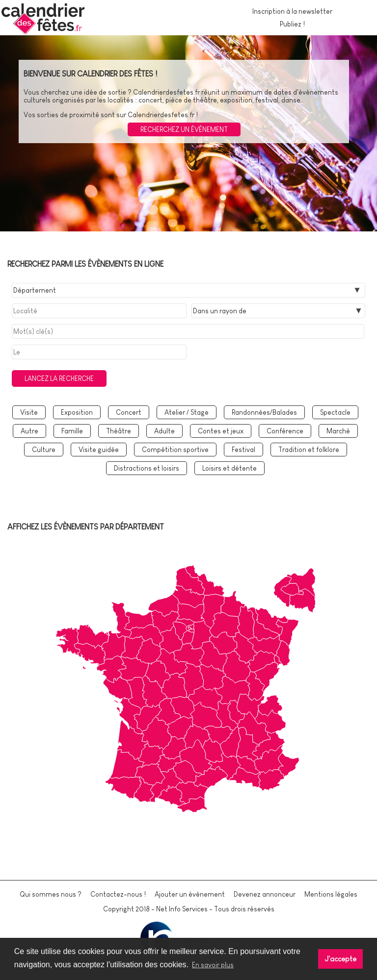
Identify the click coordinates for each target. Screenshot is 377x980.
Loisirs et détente (229, 468)
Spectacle (335, 412)
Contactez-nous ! (118, 894)
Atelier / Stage (187, 412)
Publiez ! (292, 24)
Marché (338, 431)
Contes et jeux (221, 431)
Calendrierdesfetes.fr (166, 92)
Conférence (285, 431)
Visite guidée (99, 450)
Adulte (164, 431)
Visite (29, 412)
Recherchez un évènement (184, 129)
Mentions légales (331, 894)
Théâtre (119, 431)
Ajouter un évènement (190, 894)
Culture (44, 450)
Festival (243, 450)
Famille (72, 431)
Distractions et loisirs (147, 468)
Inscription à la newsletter (292, 11)
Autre (29, 431)
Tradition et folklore (309, 450)
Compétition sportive (175, 450)
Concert (129, 412)
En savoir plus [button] (213, 965)
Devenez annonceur (265, 894)
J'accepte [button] (341, 959)
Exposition (77, 412)
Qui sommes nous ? (51, 894)
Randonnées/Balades (264, 412)
